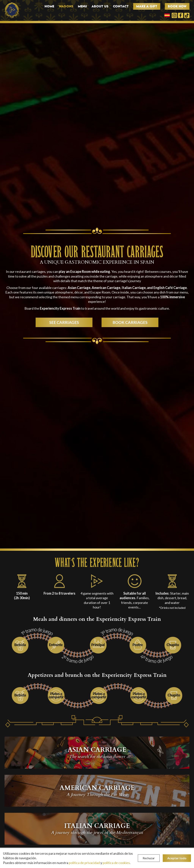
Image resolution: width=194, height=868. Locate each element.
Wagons (66, 6)
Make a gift (147, 6)
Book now (177, 6)
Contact (121, 6)
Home (49, 6)
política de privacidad (84, 863)
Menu (82, 6)
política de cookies (116, 863)
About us (100, 6)
